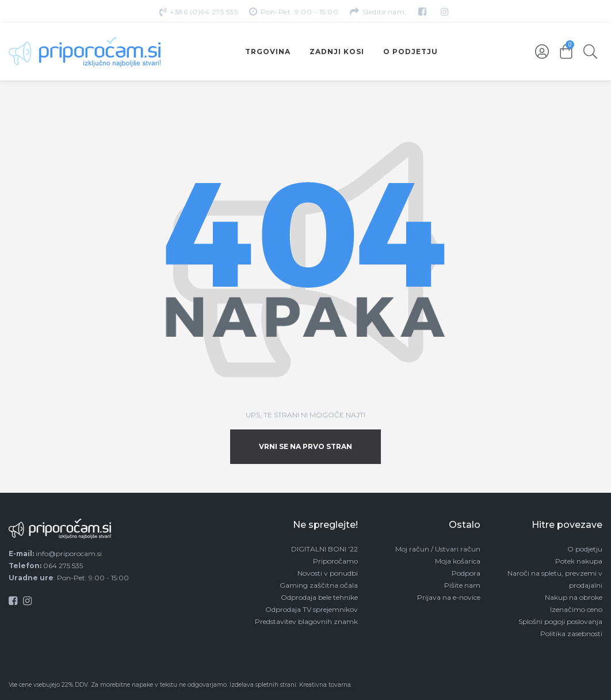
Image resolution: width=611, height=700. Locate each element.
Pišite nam (462, 585)
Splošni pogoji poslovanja (560, 621)
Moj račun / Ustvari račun (438, 549)
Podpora (466, 573)
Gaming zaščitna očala (319, 585)
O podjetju (585, 549)
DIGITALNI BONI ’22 (324, 549)
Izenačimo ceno (576, 609)
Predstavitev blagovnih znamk (306, 621)
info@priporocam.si (69, 553)
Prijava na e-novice (449, 597)
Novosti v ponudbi (328, 573)
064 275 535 (63, 566)
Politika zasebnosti (571, 634)
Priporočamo (335, 561)
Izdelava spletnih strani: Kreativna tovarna (290, 685)
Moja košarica (458, 561)
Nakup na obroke (574, 597)
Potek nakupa (579, 561)
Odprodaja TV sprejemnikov (312, 609)
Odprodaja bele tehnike (319, 597)
